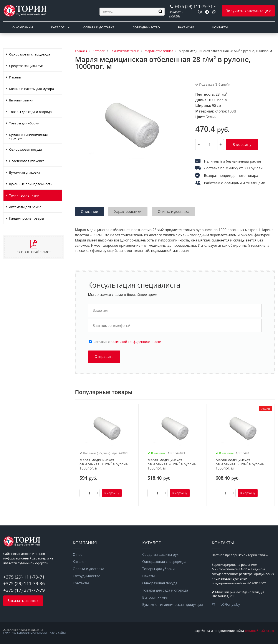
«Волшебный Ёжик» (260, 631)
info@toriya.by (228, 604)
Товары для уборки (24, 123)
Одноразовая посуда (25, 149)
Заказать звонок (176, 14)
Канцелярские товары (26, 218)
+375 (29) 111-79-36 (24, 583)
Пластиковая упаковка (27, 161)
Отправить (104, 357)
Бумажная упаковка (25, 172)
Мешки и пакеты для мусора (31, 89)
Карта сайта (58, 633)
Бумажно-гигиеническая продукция (27, 136)
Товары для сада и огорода (30, 112)
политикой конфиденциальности (136, 342)
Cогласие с (127, 342)
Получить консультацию (248, 11)
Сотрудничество (146, 27)
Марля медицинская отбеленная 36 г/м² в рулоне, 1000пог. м (240, 464)
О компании (23, 27)
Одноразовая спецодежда (30, 54)
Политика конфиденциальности (25, 633)
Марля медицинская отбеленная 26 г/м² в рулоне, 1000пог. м (172, 464)
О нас (77, 554)
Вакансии (186, 27)
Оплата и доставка (99, 27)
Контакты (220, 27)
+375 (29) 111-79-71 (194, 6)
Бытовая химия (21, 100)
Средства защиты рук (26, 66)
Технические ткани (24, 195)
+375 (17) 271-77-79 (24, 590)
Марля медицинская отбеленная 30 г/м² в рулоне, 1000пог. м (104, 464)
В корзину (242, 145)
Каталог (58, 27)
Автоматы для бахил (25, 207)
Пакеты (15, 77)
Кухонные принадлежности (31, 184)
